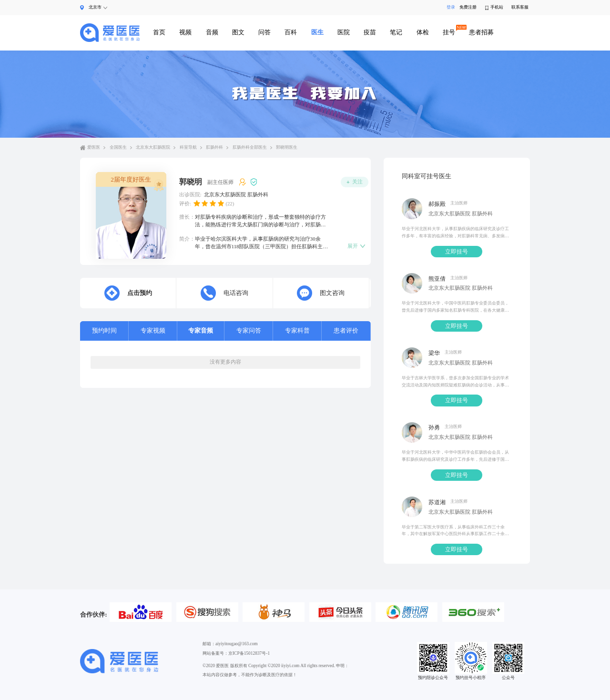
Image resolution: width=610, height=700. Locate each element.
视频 (185, 32)
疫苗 (370, 32)
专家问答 (249, 330)
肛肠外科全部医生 (250, 147)
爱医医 (94, 147)
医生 (317, 32)
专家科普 (297, 330)
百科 (291, 32)
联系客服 (520, 7)
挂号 (449, 32)
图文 (238, 32)
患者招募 (481, 32)
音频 (212, 32)
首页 (159, 32)
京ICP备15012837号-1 (249, 653)
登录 (449, 7)
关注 (355, 182)
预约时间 (104, 330)
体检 (423, 32)
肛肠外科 (214, 147)
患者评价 (346, 330)
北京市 (95, 7)
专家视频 (153, 330)
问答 (264, 32)
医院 (344, 32)
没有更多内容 (225, 362)
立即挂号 (457, 252)
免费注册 (468, 7)
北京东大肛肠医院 (153, 147)
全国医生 (118, 147)
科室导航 (188, 147)
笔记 (396, 32)
